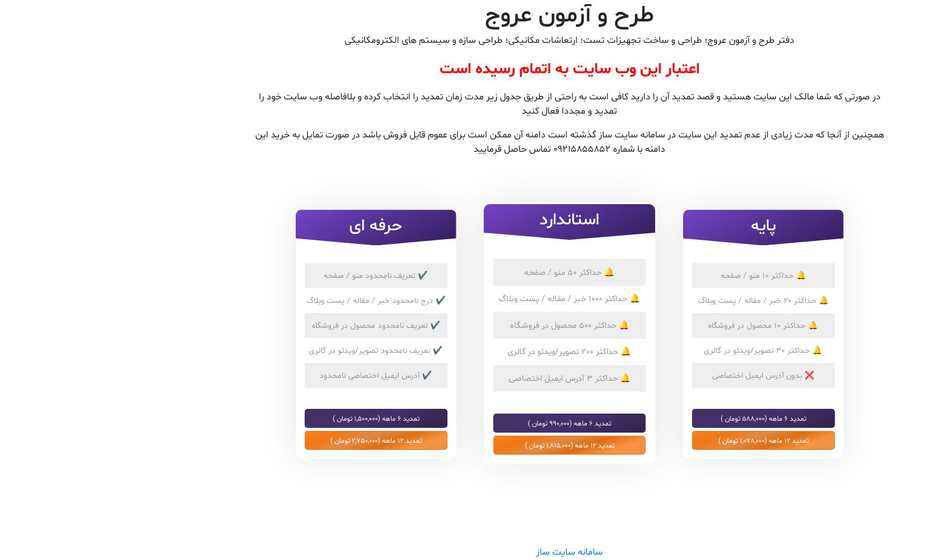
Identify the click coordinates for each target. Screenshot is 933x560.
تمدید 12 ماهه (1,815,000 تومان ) (467, 445)
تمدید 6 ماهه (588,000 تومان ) (660, 418)
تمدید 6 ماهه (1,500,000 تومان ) (273, 418)
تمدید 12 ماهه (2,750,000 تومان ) (273, 440)
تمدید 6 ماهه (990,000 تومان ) (467, 423)
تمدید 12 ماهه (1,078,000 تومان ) (660, 440)
